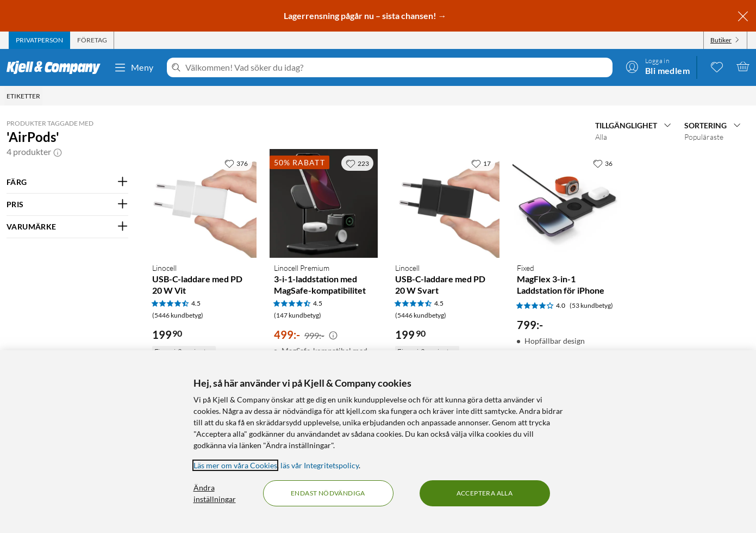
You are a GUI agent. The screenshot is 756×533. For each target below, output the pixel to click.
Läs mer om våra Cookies (235, 465)
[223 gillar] (357, 163)
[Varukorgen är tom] (743, 66)
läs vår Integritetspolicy (320, 465)
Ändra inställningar (215, 493)
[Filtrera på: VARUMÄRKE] (67, 227)
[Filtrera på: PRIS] (67, 204)
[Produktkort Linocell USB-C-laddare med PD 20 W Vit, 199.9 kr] (202, 203)
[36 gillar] (603, 163)
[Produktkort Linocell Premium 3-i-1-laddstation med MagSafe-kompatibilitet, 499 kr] (324, 203)
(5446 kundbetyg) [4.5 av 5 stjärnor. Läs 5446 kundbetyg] (178, 315)
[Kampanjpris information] (333, 336)
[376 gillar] (236, 163)
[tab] (39, 40)
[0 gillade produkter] (717, 66)
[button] (58, 152)
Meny (134, 67)
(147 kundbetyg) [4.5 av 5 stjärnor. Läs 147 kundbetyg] (298, 315)
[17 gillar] (481, 163)
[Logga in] (658, 66)
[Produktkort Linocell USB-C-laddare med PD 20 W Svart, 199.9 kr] (445, 203)
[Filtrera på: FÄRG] (67, 182)
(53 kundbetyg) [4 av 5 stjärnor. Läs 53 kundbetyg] (591, 305)
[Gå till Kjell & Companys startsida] (57, 67)
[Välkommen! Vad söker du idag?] (397, 67)
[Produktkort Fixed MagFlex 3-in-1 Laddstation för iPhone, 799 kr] (567, 203)
